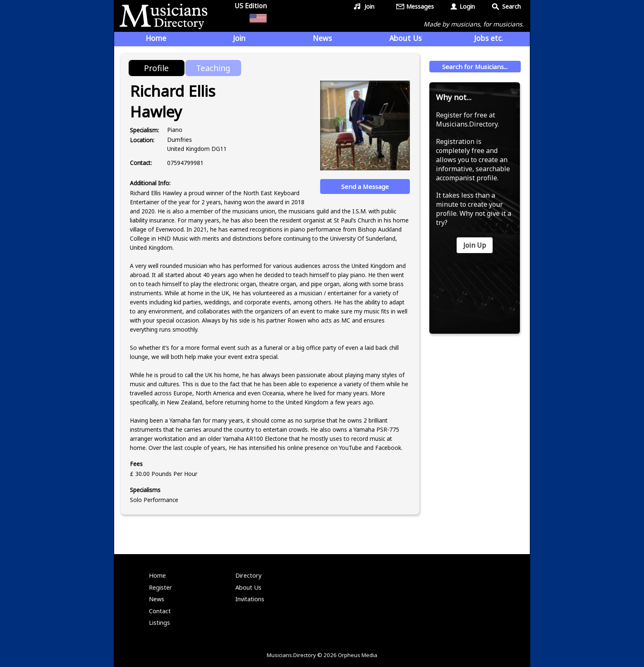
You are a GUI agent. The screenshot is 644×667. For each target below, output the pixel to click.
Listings (159, 623)
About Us (405, 38)
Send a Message (365, 186)
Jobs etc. (488, 38)
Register (160, 587)
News (322, 38)
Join (369, 6)
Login (467, 6)
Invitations (250, 599)
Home (156, 38)
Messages (420, 6)
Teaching (213, 68)
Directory (248, 575)
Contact (160, 611)
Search (511, 6)
